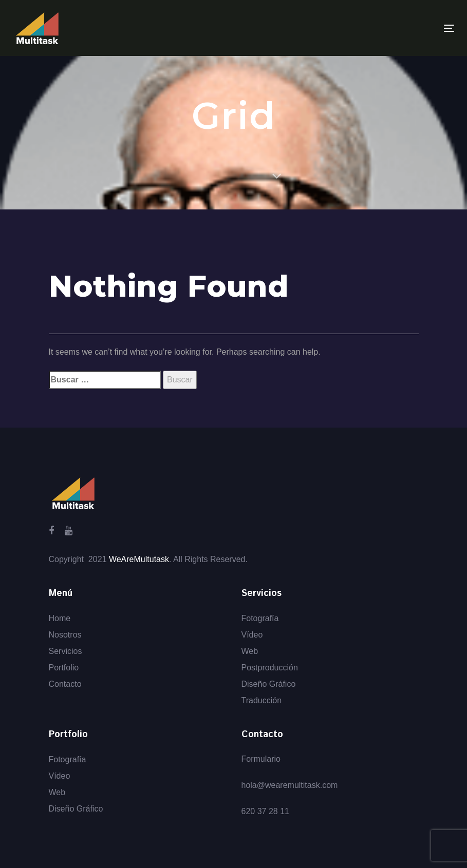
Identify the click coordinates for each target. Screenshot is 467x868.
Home (60, 618)
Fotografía (260, 618)
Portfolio (64, 668)
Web (250, 651)
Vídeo (252, 635)
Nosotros (65, 635)
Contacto (65, 684)
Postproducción (270, 668)
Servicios (66, 651)
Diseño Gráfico (269, 684)
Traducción (262, 700)
